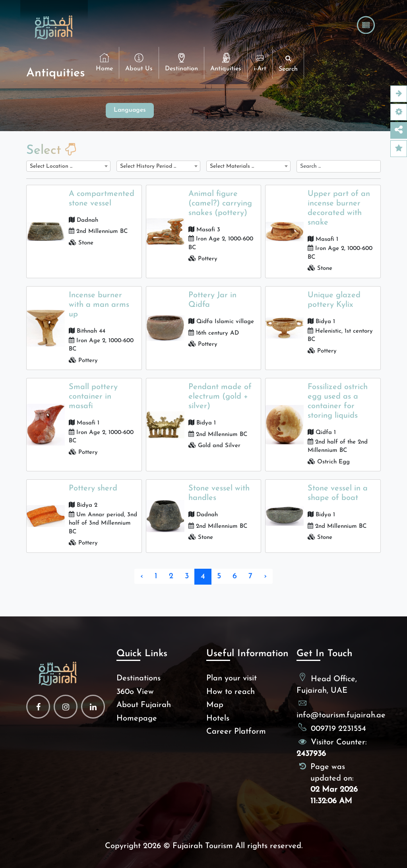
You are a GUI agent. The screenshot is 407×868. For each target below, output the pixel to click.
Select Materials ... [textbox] (232, 166)
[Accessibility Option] (399, 112)
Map (215, 705)
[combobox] (68, 166)
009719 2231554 (338, 729)
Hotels (218, 719)
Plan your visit (232, 678)
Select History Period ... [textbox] (148, 166)
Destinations (139, 678)
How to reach (231, 692)
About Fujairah (144, 705)
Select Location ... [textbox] (51, 166)
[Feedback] (399, 149)
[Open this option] (399, 94)
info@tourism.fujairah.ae (341, 715)
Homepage (137, 719)
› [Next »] (265, 576)
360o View (135, 692)
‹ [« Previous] (142, 576)
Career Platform (236, 732)
